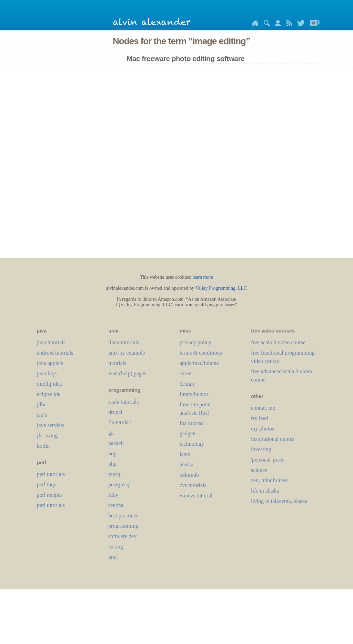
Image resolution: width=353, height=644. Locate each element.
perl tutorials (51, 474)
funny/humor (194, 394)
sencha (116, 505)
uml (113, 557)
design (187, 384)
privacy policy (195, 342)
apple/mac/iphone (199, 363)
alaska (186, 464)
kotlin (43, 446)
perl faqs (47, 484)
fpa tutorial (192, 423)
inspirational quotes (273, 439)
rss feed (259, 418)
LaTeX (185, 454)
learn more (203, 277)
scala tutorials (123, 402)
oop (112, 453)
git (111, 433)
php (112, 464)
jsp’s (42, 415)
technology (192, 444)
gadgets (188, 433)
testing (116, 547)
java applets (50, 363)
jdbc (42, 404)
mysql (115, 474)
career (186, 373)
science (259, 470)
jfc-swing (47, 435)
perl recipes (50, 495)
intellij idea (49, 384)
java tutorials (51, 342)
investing (261, 449)
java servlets (51, 425)
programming (123, 526)
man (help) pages (127, 373)
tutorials (117, 363)
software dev (122, 536)
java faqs (47, 373)
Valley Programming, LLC (221, 288)
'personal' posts (268, 460)
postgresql (120, 484)
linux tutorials (124, 342)
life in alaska (265, 491)
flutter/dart (120, 422)
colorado (189, 475)
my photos (263, 429)
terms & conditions (201, 353)
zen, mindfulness (270, 480)
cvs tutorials (193, 485)
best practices (123, 516)
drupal (115, 412)
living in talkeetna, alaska (279, 501)
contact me (263, 408)
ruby (113, 495)
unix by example (127, 353)
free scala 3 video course (278, 342)
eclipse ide (49, 394)
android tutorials (55, 353)
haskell (116, 443)
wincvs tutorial (196, 496)
